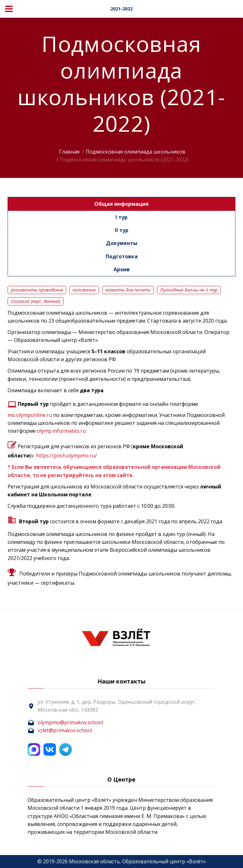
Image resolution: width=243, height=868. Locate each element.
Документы (122, 243)
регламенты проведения (37, 290)
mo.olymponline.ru (30, 415)
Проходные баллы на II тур (189, 290)
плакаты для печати (128, 290)
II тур (122, 230)
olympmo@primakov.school (70, 722)
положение (84, 290)
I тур (121, 217)
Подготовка (122, 256)
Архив (122, 269)
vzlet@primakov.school (65, 730)
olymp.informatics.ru (61, 431)
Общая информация (121, 204)
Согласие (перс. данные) (36, 301)
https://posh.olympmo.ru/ (66, 456)
